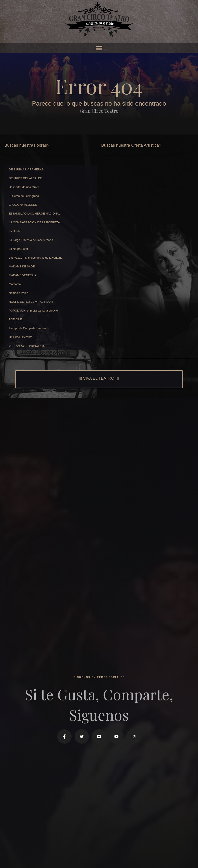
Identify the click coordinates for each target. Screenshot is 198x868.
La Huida (15, 231)
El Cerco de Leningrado (24, 196)
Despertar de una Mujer (24, 187)
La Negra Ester (18, 249)
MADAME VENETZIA (22, 275)
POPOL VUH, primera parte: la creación (34, 311)
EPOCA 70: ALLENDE (23, 205)
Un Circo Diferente (21, 337)
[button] (99, 48)
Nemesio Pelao (19, 293)
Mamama (15, 284)
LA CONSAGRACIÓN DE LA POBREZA (34, 222)
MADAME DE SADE (22, 266)
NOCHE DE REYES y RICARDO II (31, 302)
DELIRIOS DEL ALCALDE (25, 178)
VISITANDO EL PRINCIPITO (27, 346)
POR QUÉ (15, 319)
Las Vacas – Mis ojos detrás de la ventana (36, 258)
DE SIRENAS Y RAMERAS (26, 169)
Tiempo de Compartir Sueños (27, 328)
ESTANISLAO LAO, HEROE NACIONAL (35, 214)
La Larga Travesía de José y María (31, 240)
